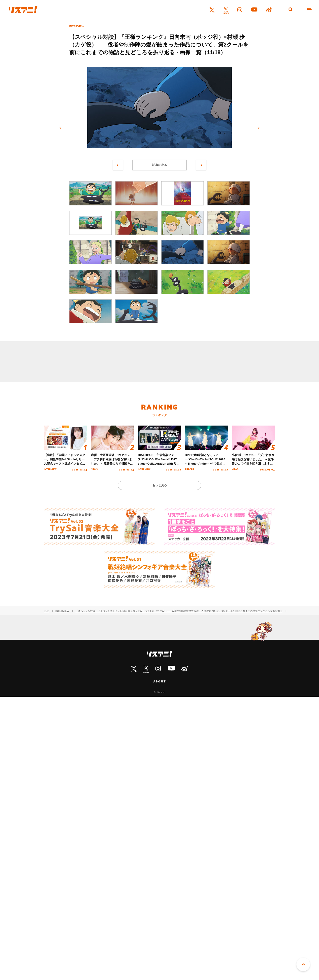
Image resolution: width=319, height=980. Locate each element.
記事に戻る (160, 165)
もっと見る (160, 485)
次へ (259, 128)
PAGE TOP (303, 964)
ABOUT (159, 681)
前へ (60, 128)
